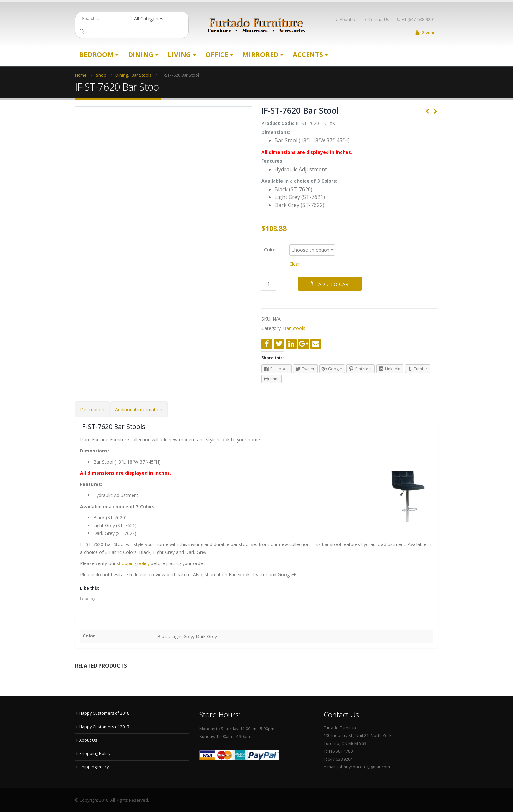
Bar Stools (294, 328)
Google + (303, 344)
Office (217, 55)
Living (179, 55)
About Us (347, 19)
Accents (308, 55)
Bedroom (96, 55)
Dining (141, 55)
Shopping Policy (95, 754)
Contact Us (377, 19)
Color (270, 249)
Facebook (267, 344)
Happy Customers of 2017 (104, 727)
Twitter (279, 344)
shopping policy (133, 563)
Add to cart (335, 284)
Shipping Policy (94, 767)
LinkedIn (291, 344)
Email (316, 344)
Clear (295, 264)
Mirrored (260, 55)
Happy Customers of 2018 (104, 713)
